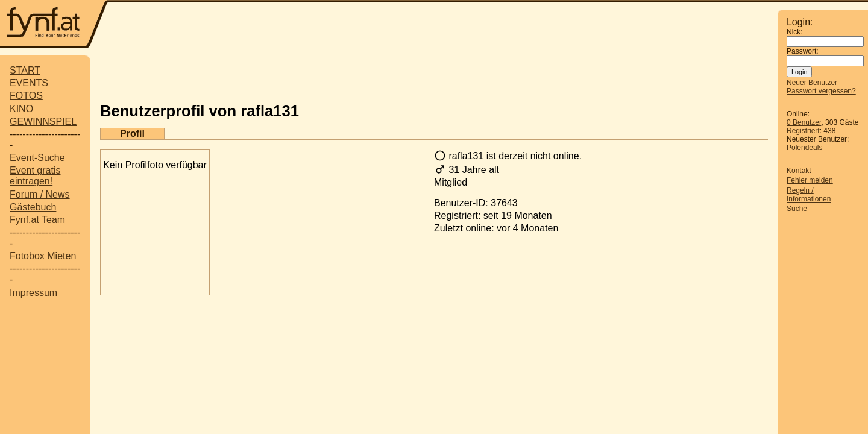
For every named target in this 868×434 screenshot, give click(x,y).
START (25, 70)
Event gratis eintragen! (35, 176)
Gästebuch (33, 207)
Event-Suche (37, 158)
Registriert (803, 131)
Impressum (33, 293)
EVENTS (29, 83)
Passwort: (803, 51)
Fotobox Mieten (43, 256)
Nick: (795, 32)
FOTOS (26, 96)
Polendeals (804, 148)
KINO (21, 109)
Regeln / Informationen (809, 195)
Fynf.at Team (37, 220)
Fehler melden (810, 180)
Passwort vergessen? (821, 91)
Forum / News (40, 194)
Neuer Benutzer (812, 83)
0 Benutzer (804, 122)
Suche (797, 209)
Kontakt (799, 171)
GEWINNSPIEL (43, 121)
